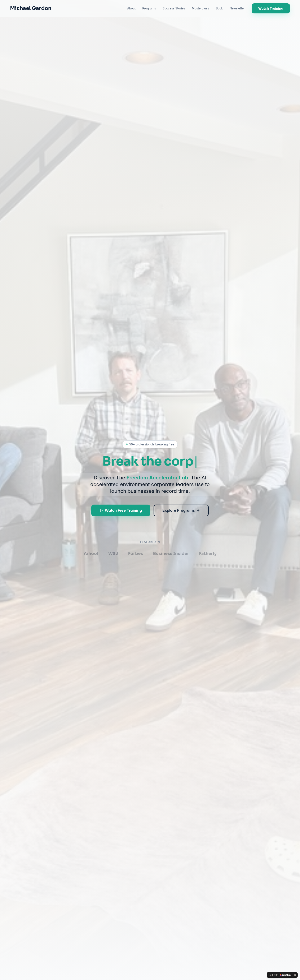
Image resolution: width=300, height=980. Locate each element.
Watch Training (271, 8)
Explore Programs (181, 511)
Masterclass (200, 8)
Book (219, 8)
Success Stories (174, 8)
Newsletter (237, 8)
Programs (149, 8)
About (131, 8)
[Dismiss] (295, 975)
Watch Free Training (121, 511)
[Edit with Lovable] (280, 975)
